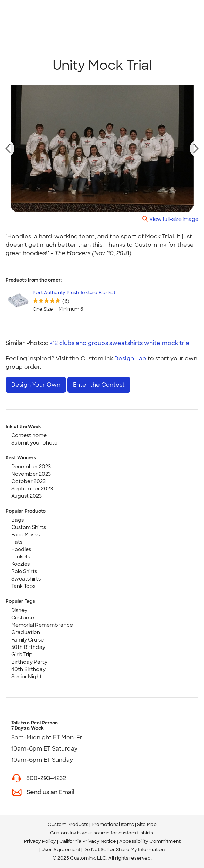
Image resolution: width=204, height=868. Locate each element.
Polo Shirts (24, 571)
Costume (23, 618)
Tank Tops (23, 586)
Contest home (29, 435)
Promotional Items (113, 824)
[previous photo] (8, 149)
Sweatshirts (26, 579)
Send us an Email (50, 792)
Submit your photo (34, 443)
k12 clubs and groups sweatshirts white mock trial (120, 343)
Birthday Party (29, 662)
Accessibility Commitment (150, 841)
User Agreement (61, 850)
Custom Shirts (29, 527)
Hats (17, 542)
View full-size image (174, 219)
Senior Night (26, 677)
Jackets (21, 557)
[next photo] (196, 149)
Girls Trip (22, 655)
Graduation (26, 632)
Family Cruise (28, 640)
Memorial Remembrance (42, 625)
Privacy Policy (40, 841)
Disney (19, 610)
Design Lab (130, 358)
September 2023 (32, 489)
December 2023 (31, 467)
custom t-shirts (136, 833)
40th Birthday (28, 669)
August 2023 (26, 496)
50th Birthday (28, 647)
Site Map (147, 824)
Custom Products (68, 824)
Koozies (21, 564)
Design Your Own (36, 385)
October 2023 (28, 481)
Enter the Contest (99, 385)
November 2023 (31, 474)
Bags (18, 520)
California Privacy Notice (88, 841)
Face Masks (25, 535)
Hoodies (21, 549)
